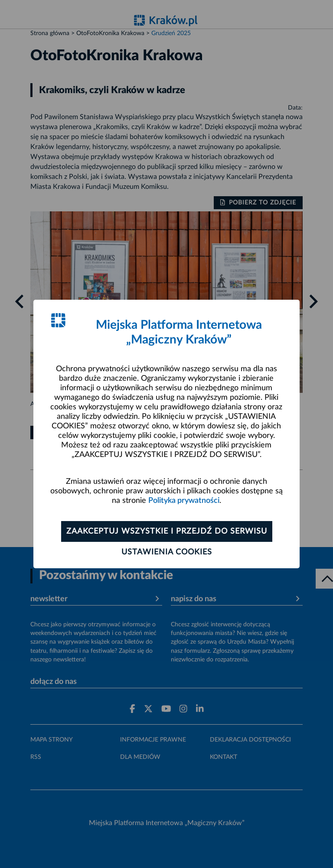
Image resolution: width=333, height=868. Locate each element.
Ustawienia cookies (167, 552)
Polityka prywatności (184, 501)
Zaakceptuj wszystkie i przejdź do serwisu (167, 531)
